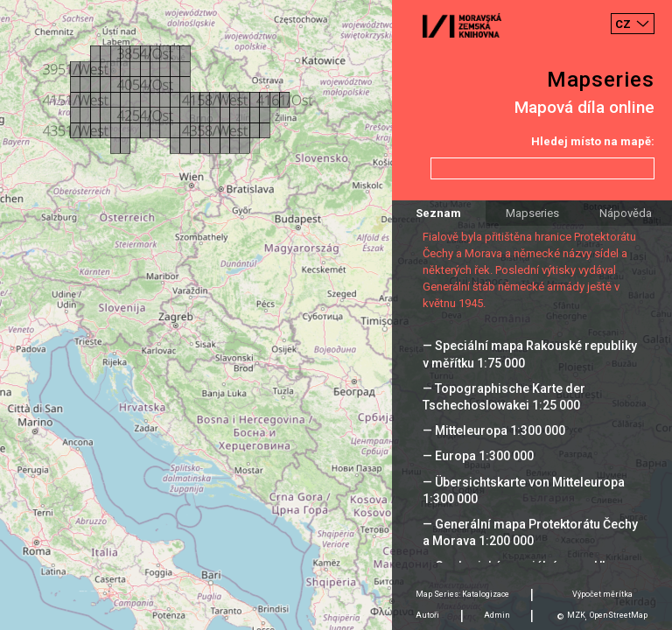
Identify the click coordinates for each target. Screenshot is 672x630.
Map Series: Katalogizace (462, 594)
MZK (576, 615)
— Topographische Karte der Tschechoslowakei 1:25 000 (504, 397)
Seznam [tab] (438, 213)
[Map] (336, 315)
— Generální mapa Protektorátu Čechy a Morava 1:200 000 (530, 532)
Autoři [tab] (427, 615)
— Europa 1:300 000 (478, 456)
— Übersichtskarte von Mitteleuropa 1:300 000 (524, 490)
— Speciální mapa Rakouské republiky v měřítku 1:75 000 (530, 354)
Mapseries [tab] (532, 213)
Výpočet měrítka (602, 594)
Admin (497, 615)
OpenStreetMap (619, 615)
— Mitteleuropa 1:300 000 (494, 430)
